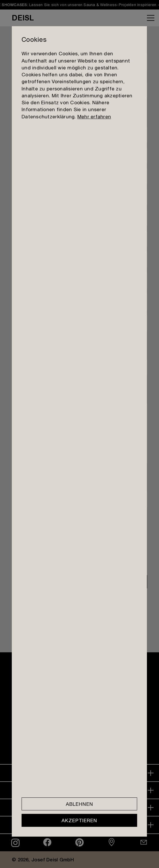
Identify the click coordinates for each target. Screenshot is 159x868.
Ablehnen (79, 804)
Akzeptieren (80, 821)
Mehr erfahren (94, 116)
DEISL (23, 18)
